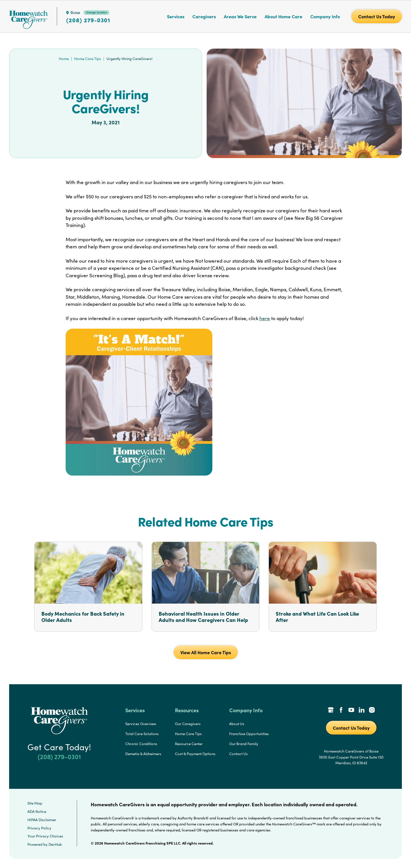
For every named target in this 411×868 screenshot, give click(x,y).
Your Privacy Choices (45, 836)
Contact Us (238, 754)
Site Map (35, 803)
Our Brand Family (244, 744)
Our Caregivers (188, 724)
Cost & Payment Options (195, 754)
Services (176, 16)
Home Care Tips (88, 59)
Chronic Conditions (141, 744)
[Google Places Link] (331, 711)
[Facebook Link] (341, 711)
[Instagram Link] (372, 711)
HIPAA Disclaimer (42, 820)
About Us (237, 724)
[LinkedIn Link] (362, 711)
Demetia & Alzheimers (143, 754)
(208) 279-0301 (88, 20)
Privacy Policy (39, 828)
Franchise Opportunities (249, 734)
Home (64, 59)
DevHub (55, 844)
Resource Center (189, 744)
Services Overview (141, 724)
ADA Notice (37, 811)
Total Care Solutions (142, 734)
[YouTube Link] (351, 711)
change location (96, 12)
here (265, 318)
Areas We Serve (240, 16)
